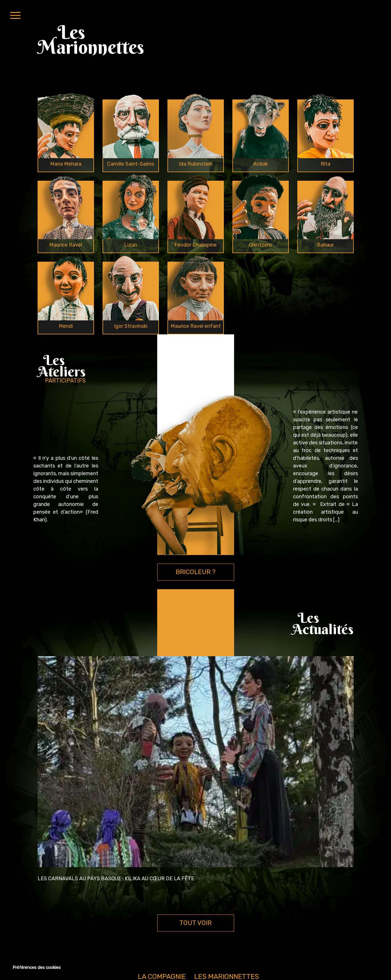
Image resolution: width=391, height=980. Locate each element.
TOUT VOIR (195, 923)
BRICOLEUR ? (196, 572)
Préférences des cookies (37, 967)
